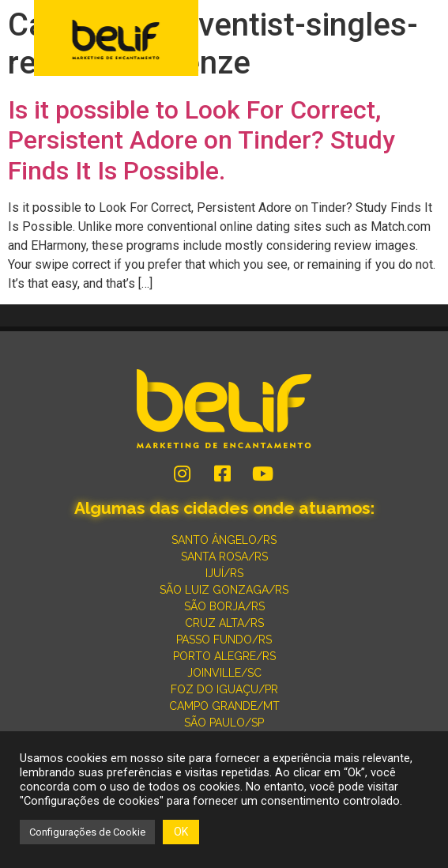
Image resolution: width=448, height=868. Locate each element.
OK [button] (181, 832)
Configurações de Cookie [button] (87, 832)
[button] (426, 40)
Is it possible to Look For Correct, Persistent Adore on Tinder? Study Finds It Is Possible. (201, 140)
